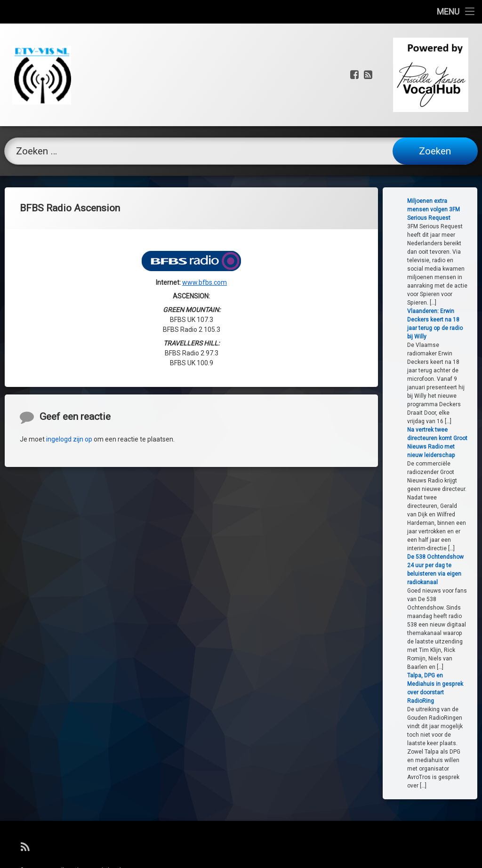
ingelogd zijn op (69, 482)
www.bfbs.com (205, 243)
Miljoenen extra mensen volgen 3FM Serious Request (452, 209)
